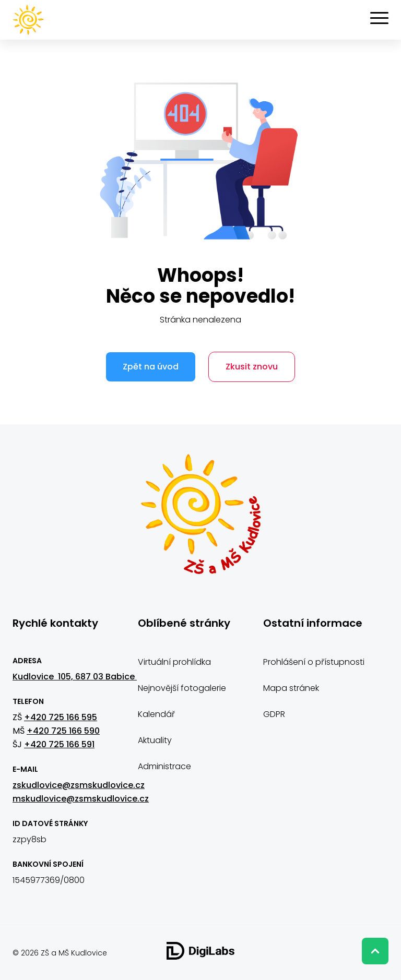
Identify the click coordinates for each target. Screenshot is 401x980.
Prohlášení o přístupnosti (314, 661)
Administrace (164, 766)
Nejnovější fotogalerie (182, 688)
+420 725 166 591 (59, 744)
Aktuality (155, 740)
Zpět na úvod (150, 367)
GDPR (274, 714)
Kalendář (156, 714)
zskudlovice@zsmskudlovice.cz (79, 785)
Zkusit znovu (253, 367)
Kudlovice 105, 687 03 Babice (75, 676)
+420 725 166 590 (63, 730)
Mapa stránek (291, 688)
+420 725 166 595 (61, 717)
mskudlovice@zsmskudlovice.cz (81, 798)
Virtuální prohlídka (174, 661)
